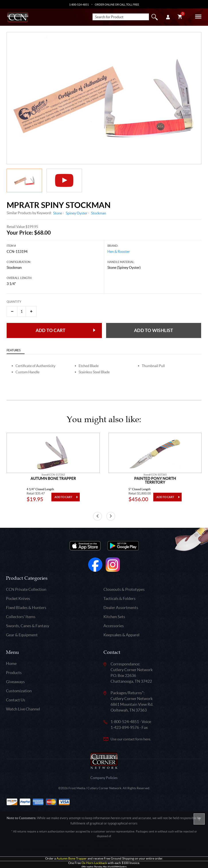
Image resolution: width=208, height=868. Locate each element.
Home (11, 663)
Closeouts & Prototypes (124, 589)
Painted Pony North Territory (155, 480)
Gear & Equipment (22, 635)
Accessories (114, 626)
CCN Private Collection (26, 589)
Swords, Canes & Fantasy (28, 626)
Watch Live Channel (23, 709)
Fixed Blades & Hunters (26, 608)
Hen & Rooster (119, 251)
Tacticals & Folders (120, 598)
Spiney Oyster (77, 213)
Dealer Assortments (121, 608)
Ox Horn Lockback (94, 863)
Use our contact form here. (131, 739)
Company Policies (104, 778)
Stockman (99, 213)
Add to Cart (51, 330)
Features (14, 350)
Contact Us (16, 700)
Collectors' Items (21, 617)
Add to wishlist (154, 330)
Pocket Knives (18, 598)
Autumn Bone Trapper (53, 478)
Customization (19, 691)
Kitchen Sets (114, 617)
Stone (58, 213)
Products (14, 673)
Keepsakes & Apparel (121, 635)
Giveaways (15, 682)
